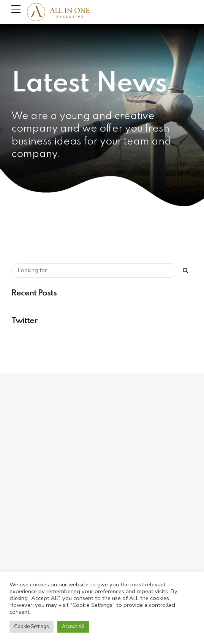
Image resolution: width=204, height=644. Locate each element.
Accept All (73, 627)
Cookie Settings (32, 627)
